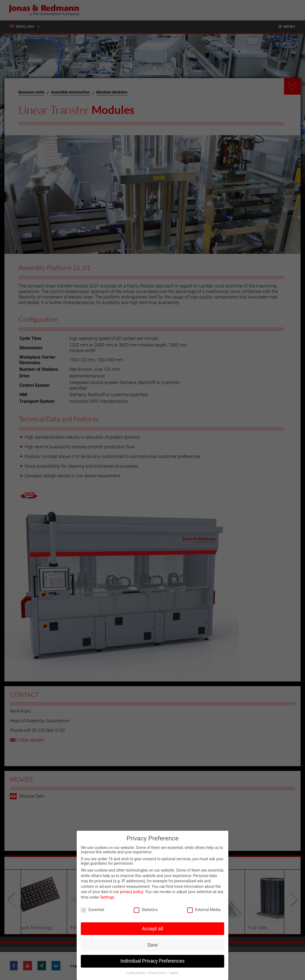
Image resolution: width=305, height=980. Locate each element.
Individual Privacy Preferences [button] (152, 961)
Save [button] (152, 945)
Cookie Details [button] (136, 973)
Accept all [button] (153, 929)
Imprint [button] (174, 973)
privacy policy (132, 892)
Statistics (146, 910)
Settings (107, 897)
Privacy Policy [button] (158, 973)
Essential (93, 910)
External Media (204, 910)
